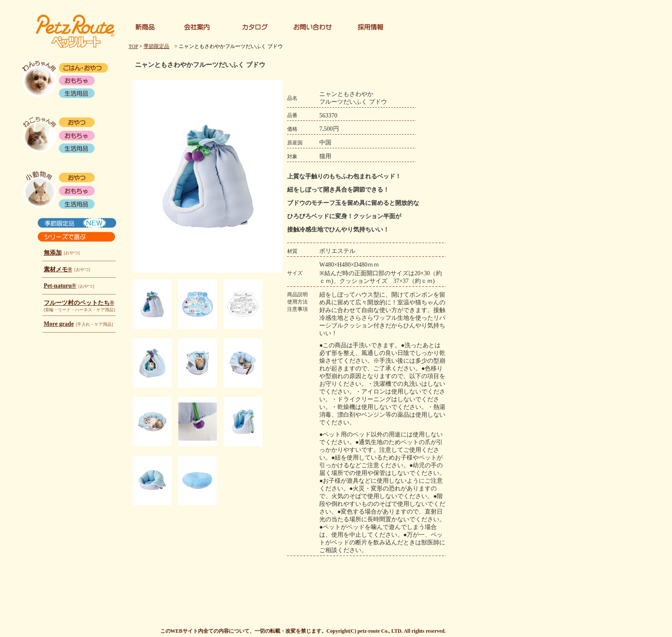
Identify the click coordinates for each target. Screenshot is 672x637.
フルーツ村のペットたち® (79, 303)
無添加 (53, 253)
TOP (133, 46)
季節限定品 (156, 46)
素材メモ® (58, 269)
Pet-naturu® (60, 286)
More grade (59, 324)
